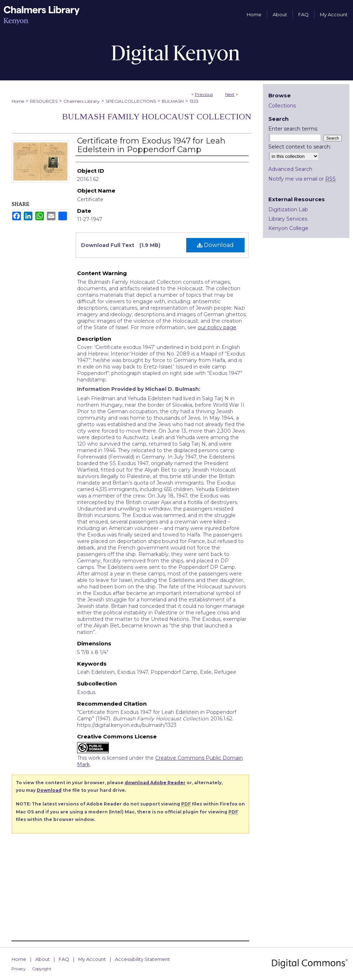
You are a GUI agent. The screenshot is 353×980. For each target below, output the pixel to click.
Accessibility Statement (142, 959)
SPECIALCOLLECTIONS (131, 101)
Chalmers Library (82, 101)
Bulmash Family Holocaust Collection (157, 116)
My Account (92, 959)
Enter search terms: (293, 129)
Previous (204, 94)
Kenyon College (288, 228)
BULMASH (173, 101)
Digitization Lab (288, 209)
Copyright (42, 969)
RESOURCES (44, 101)
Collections (282, 106)
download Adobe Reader (155, 783)
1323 (194, 101)
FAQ (64, 959)
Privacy (19, 969)
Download (215, 245)
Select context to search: (300, 147)
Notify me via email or (302, 179)
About (43, 959)
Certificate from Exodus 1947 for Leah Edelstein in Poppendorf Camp (151, 145)
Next (230, 94)
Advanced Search (290, 169)
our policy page (217, 327)
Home (18, 101)
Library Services (288, 219)
